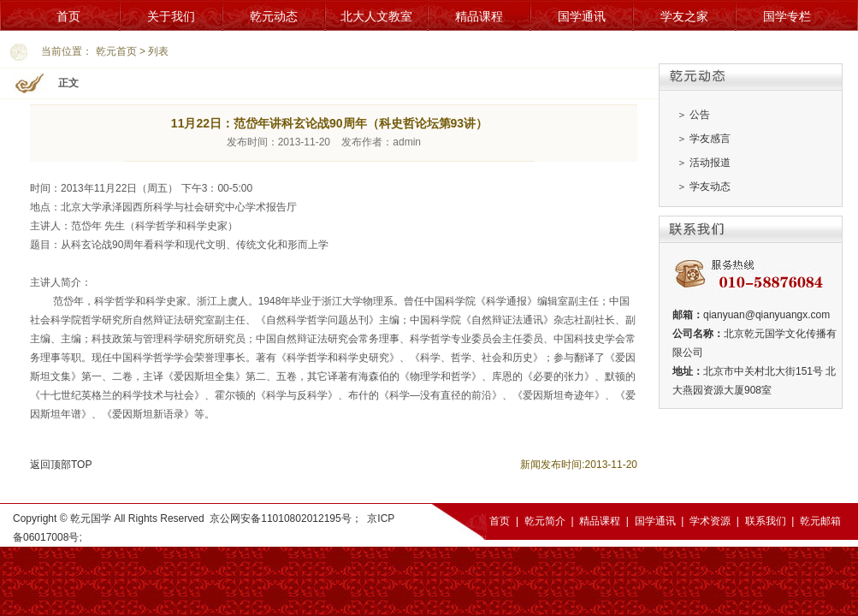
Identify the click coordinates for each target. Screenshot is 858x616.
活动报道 (710, 163)
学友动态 (710, 187)
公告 (700, 115)
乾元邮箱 (820, 521)
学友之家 (684, 16)
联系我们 (766, 521)
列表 (158, 51)
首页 (68, 16)
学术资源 (710, 521)
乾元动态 (274, 16)
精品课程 (479, 16)
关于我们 (171, 16)
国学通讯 (582, 16)
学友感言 (710, 139)
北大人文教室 (376, 16)
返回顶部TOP (61, 465)
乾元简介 (545, 521)
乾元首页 (116, 51)
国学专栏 (787, 16)
